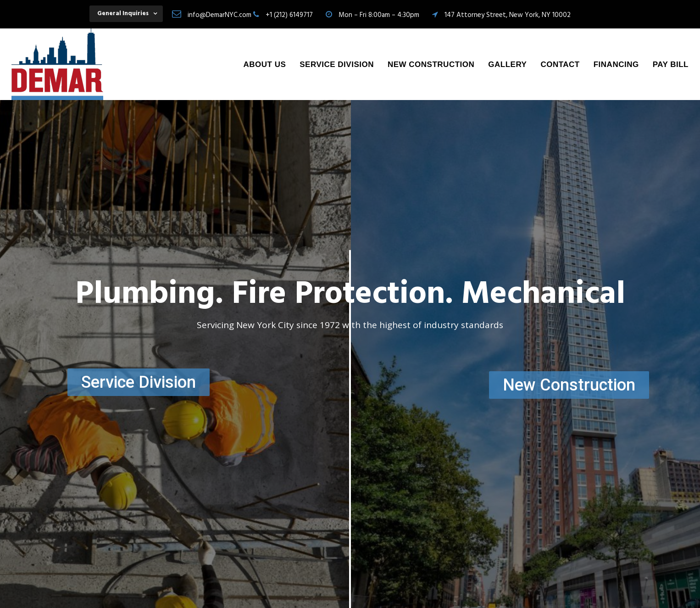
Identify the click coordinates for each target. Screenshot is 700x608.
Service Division (337, 64)
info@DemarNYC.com (219, 15)
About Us (264, 64)
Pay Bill (671, 64)
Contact (560, 64)
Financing (616, 64)
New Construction (431, 64)
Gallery (507, 64)
